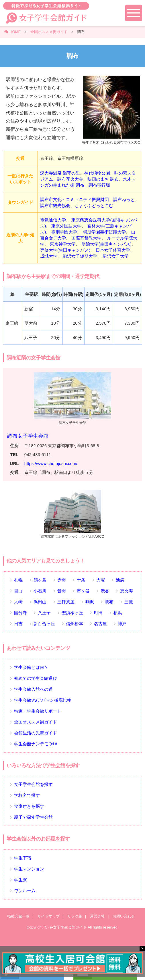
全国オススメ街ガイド (49, 32)
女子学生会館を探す (33, 784)
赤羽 (62, 580)
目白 (18, 591)
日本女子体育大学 (113, 250)
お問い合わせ (124, 916)
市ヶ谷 (83, 591)
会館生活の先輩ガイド (36, 733)
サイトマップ (48, 916)
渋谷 (105, 591)
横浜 (118, 613)
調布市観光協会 (55, 205)
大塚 (101, 580)
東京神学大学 (63, 244)
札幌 (18, 580)
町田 (98, 613)
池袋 (120, 580)
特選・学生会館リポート (38, 711)
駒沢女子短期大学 (80, 256)
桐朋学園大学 (64, 232)
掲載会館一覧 (18, 916)
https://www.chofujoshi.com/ (51, 463)
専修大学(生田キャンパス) (65, 250)
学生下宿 (23, 858)
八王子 (44, 613)
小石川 (40, 591)
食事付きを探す (29, 806)
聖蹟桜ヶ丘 (72, 613)
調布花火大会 (70, 179)
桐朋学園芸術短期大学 (104, 232)
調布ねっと (124, 199)
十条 (81, 580)
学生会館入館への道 (33, 689)
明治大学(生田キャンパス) (106, 244)
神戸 (122, 624)
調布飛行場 (99, 185)
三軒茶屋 (66, 602)
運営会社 (97, 916)
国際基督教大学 (86, 238)
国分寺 (20, 613)
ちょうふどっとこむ (94, 205)
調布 (109, 602)
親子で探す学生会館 (33, 817)
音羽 (62, 591)
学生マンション (29, 869)
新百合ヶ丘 (44, 624)
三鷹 (129, 602)
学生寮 (20, 880)
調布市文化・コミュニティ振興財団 (75, 199)
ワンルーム (25, 891)
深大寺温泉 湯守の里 (60, 173)
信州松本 (75, 624)
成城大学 (49, 256)
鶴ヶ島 (40, 580)
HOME (15, 32)
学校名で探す (27, 795)
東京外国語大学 (66, 226)
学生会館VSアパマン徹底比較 (43, 700)
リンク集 (75, 916)
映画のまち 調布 (103, 179)
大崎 (18, 602)
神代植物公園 (97, 173)
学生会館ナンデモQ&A (36, 744)
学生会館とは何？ (31, 667)
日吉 (18, 624)
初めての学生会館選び (36, 678)
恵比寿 (127, 591)
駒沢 (90, 602)
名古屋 (100, 624)
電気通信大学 (53, 220)
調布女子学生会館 (28, 436)
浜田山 (40, 602)
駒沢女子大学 (116, 256)
